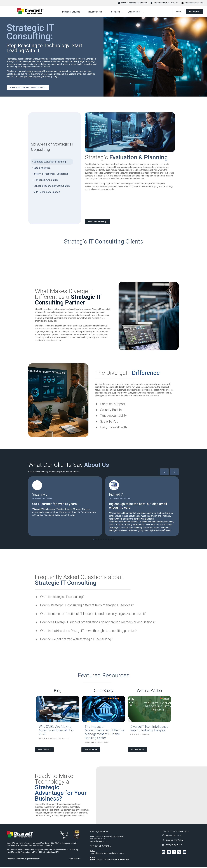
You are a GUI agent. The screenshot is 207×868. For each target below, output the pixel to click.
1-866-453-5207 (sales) (175, 841)
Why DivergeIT (136, 12)
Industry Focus (97, 12)
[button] (93, 540)
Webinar (145, 735)
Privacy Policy (22, 860)
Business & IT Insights (60, 739)
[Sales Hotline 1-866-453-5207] (151, 3)
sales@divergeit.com (194, 3)
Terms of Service (34, 860)
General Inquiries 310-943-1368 (134, 3)
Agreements (11, 860)
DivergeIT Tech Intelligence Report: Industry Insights (149, 729)
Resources (117, 12)
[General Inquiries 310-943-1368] (119, 3)
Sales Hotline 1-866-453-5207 (166, 3)
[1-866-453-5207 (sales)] (163, 841)
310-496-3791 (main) (174, 836)
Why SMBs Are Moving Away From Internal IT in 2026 (56, 731)
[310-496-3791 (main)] (163, 836)
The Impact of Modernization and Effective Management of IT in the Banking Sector (104, 733)
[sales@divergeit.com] (183, 3)
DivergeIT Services (73, 12)
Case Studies (103, 743)
